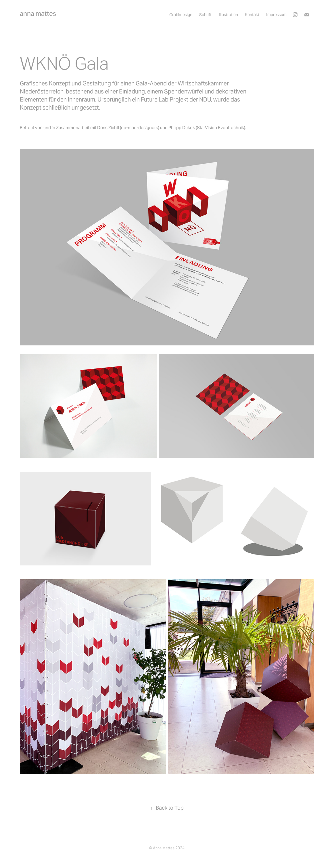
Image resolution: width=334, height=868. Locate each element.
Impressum (276, 15)
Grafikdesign (181, 15)
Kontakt (252, 15)
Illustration (228, 15)
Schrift (205, 15)
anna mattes (38, 14)
